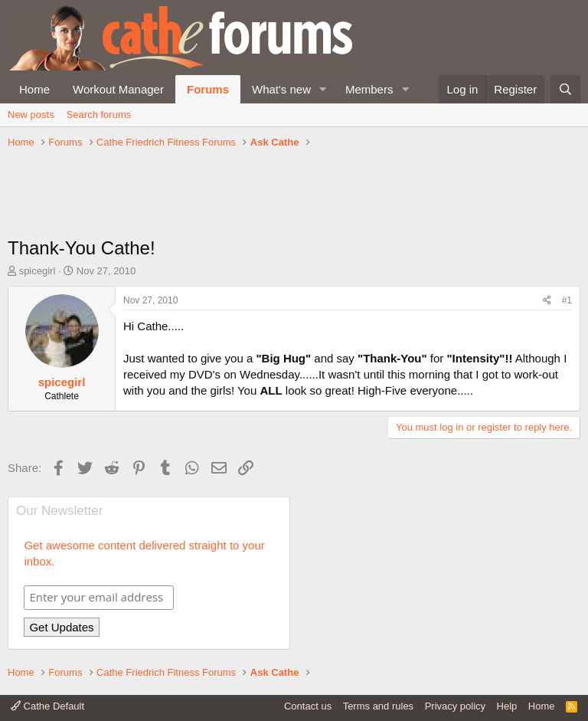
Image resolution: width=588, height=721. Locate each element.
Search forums (99, 115)
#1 (567, 300)
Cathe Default (47, 706)
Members (369, 89)
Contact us (308, 706)
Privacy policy (455, 706)
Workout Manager (118, 89)
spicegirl (38, 271)
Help (507, 706)
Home (34, 89)
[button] (323, 89)
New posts (31, 115)
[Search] (565, 89)
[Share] (547, 301)
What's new (281, 89)
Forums (208, 89)
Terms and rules (378, 706)
